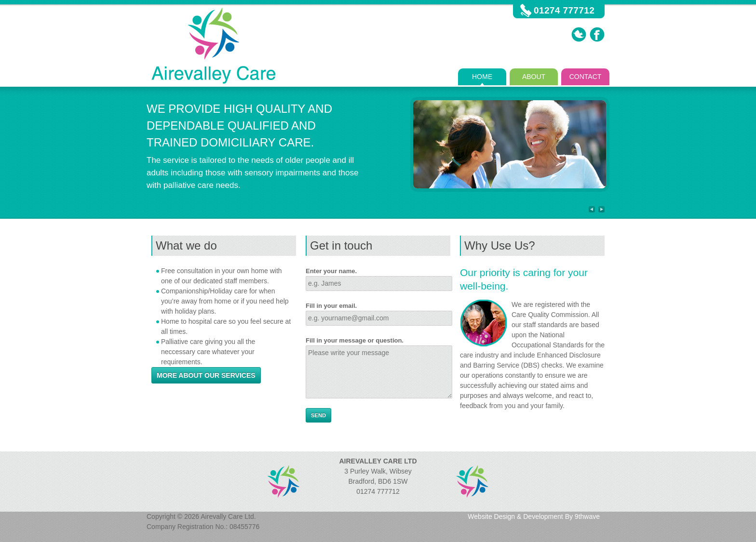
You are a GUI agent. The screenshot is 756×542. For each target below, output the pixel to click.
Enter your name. (331, 271)
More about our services (206, 375)
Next (601, 209)
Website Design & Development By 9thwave (534, 516)
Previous (592, 209)
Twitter (579, 34)
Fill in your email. (331, 306)
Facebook (597, 34)
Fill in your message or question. (355, 340)
